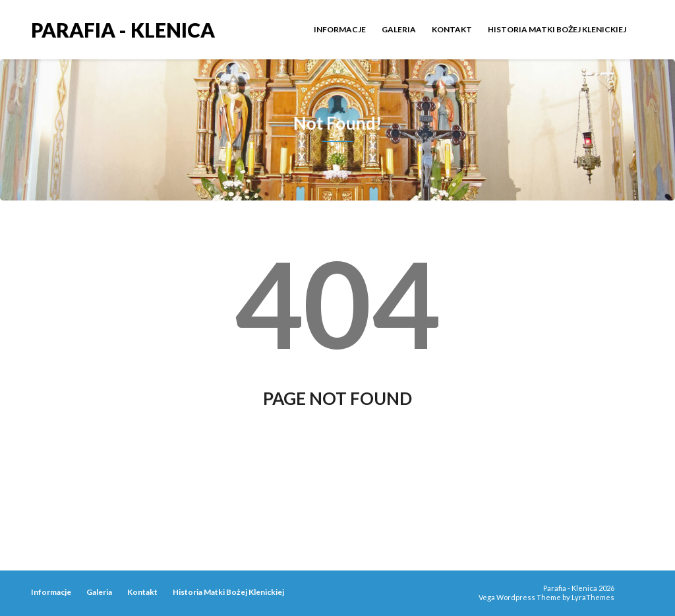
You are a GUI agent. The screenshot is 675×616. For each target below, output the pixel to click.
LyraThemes (593, 597)
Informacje (340, 29)
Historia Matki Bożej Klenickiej (557, 29)
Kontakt (452, 29)
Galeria (399, 29)
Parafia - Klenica (123, 29)
